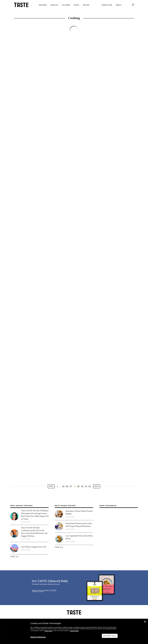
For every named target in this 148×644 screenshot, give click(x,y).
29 (78, 486)
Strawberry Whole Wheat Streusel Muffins (79, 512)
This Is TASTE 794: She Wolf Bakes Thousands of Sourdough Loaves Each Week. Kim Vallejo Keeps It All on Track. (35, 515)
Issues (77, 5)
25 (63, 486)
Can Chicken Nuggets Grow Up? (34, 547)
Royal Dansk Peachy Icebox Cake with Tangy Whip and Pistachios (79, 525)
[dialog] (74, 631)
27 (71, 486)
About (119, 5)
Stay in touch (38, 590)
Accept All (110, 636)
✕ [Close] (145, 622)
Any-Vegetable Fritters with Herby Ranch (79, 537)
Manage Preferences (38, 637)
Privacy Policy (49, 631)
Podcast (54, 5)
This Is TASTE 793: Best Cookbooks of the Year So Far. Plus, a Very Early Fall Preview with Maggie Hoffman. (34, 532)
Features (43, 5)
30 (82, 486)
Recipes (86, 5)
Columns (66, 5)
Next (97, 486)
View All (15, 557)
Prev (51, 486)
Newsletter (107, 5)
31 (86, 486)
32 (90, 486)
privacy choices (74, 631)
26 (67, 486)
